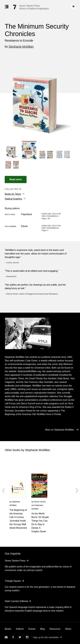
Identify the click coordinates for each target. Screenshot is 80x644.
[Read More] (16, 180)
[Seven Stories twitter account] (20, 637)
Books (8, 629)
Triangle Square (13, 581)
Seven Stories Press (30, 6)
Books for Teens (13, 194)
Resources (55, 629)
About (68, 629)
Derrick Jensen (40, 502)
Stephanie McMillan (21, 46)
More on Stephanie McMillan (60, 430)
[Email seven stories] (6, 637)
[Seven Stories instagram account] (27, 637)
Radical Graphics (13, 199)
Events (32, 629)
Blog (42, 629)
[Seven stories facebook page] (13, 637)
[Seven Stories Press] (15, 7)
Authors (20, 629)
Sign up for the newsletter (46, 637)
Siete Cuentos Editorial (16, 601)
